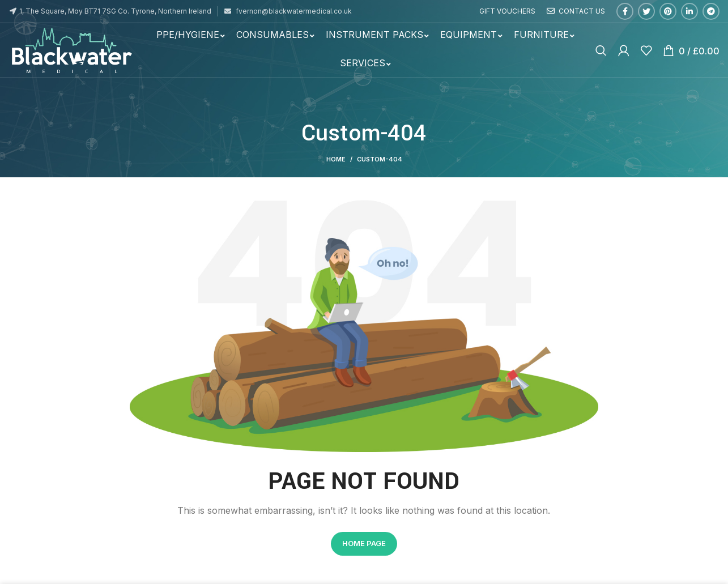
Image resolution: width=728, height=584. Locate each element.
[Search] (601, 50)
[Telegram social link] (711, 11)
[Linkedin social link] (689, 11)
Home (336, 159)
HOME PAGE (364, 543)
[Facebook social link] (625, 11)
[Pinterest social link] (668, 11)
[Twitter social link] (646, 11)
